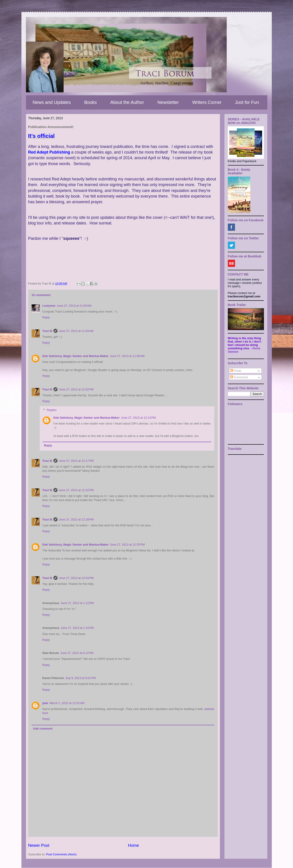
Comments (239, 377)
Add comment (43, 729)
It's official (42, 136)
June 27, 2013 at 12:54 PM (76, 578)
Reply (46, 317)
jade (45, 703)
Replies (52, 410)
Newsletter (168, 102)
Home (133, 845)
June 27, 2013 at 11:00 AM (74, 306)
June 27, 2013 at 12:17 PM (76, 461)
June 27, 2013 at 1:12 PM (77, 603)
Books (90, 102)
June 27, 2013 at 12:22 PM (76, 490)
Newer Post (39, 845)
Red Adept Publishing (49, 152)
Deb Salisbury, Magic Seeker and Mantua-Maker (76, 356)
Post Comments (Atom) (61, 854)
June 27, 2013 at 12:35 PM (127, 545)
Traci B (47, 331)
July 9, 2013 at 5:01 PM (81, 678)
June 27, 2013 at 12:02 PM (76, 389)
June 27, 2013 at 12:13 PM (138, 418)
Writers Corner (207, 102)
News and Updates (52, 102)
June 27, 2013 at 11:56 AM (127, 356)
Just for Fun (247, 102)
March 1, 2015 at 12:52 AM (67, 703)
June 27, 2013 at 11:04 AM (76, 331)
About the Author (127, 102)
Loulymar (49, 306)
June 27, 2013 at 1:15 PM (77, 628)
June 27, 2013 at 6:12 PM (77, 653)
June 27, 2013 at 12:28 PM (76, 519)
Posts (236, 371)
